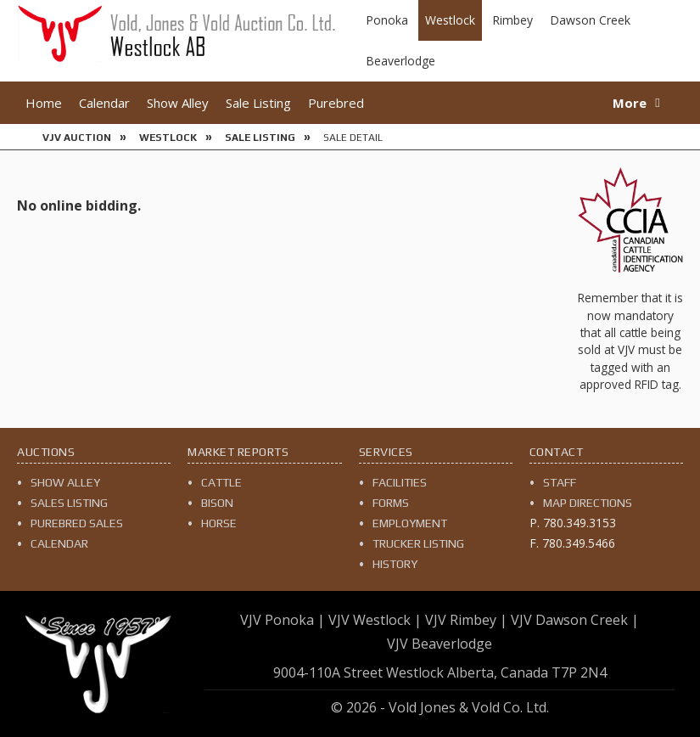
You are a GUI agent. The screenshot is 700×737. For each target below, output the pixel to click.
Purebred (336, 103)
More (630, 103)
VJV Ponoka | (283, 620)
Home (44, 103)
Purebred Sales (77, 523)
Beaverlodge (400, 61)
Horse (219, 523)
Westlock (450, 20)
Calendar (104, 103)
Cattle (221, 482)
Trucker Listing (418, 543)
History (395, 564)
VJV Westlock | (375, 620)
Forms (391, 503)
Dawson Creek (590, 20)
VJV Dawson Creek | (575, 620)
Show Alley (178, 103)
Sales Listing (69, 503)
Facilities (400, 482)
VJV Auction (77, 138)
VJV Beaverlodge (440, 644)
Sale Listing (258, 103)
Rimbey (512, 20)
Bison (217, 503)
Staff (560, 482)
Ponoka (387, 20)
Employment (410, 523)
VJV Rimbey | (466, 620)
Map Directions (588, 503)
